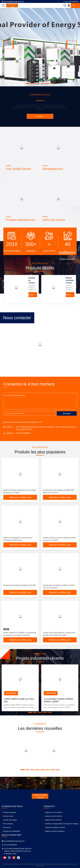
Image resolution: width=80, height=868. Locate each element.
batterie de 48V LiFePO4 (53, 820)
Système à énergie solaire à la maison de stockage (62, 824)
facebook (9, 858)
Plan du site (7, 827)
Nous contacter (8, 824)
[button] (27, 84)
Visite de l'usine (8, 816)
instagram (14, 858)
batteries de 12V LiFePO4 (54, 812)
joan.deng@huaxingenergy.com (13, 1)
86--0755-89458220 (71, 1)
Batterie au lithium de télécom (55, 831)
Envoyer (67, 413)
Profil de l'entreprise (10, 812)
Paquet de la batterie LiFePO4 (55, 827)
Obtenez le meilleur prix (33, 295)
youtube (5, 858)
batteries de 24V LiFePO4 (54, 816)
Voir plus (40, 116)
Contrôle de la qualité (10, 820)
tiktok (18, 858)
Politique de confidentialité (12, 831)
